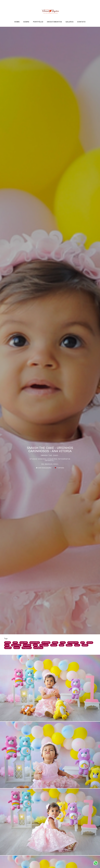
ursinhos (27, 645)
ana (83, 643)
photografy (38, 648)
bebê (62, 645)
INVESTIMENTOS (55, 22)
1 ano (63, 643)
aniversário (35, 643)
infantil (54, 645)
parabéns (46, 643)
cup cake (24, 643)
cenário (8, 648)
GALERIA (70, 22)
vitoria (90, 643)
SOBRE (26, 22)
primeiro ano (73, 643)
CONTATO (81, 22)
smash (8, 643)
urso (7, 645)
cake (15, 643)
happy (55, 643)
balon (77, 645)
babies (69, 645)
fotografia (44, 645)
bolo (35, 645)
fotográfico (27, 648)
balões (85, 645)
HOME (17, 22)
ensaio (17, 648)
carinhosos (16, 645)
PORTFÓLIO (38, 22)
